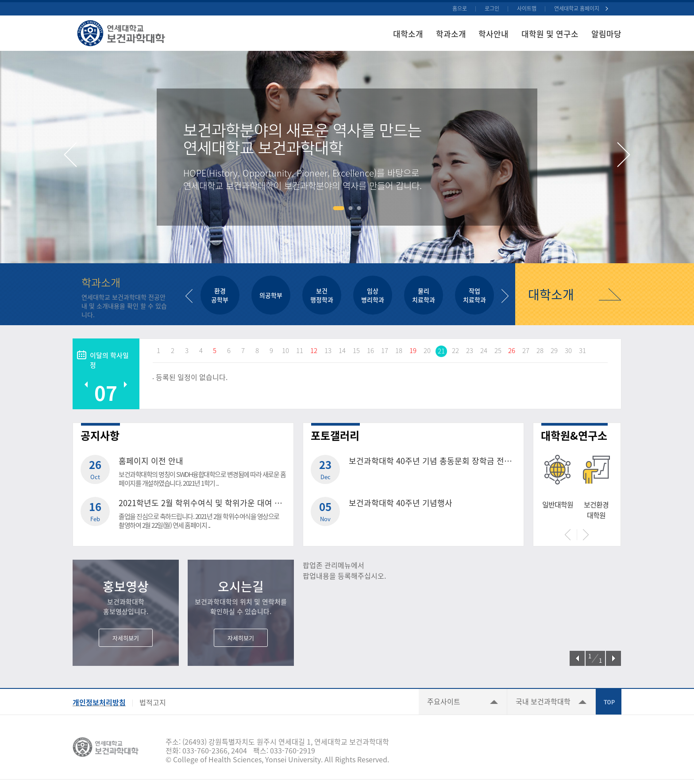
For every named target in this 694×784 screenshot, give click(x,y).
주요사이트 (444, 701)
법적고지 (153, 702)
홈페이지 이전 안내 (151, 461)
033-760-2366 (205, 750)
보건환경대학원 (596, 510)
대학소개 (408, 34)
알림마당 (606, 34)
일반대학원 (558, 504)
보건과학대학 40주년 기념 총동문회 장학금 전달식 (432, 461)
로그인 (492, 8)
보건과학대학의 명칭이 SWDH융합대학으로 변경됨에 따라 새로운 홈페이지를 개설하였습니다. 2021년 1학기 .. (202, 479)
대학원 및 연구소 (550, 34)
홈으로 (460, 8)
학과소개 (451, 34)
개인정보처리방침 (99, 702)
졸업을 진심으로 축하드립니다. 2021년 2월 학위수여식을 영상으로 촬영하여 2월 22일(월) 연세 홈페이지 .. (199, 521)
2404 (239, 750)
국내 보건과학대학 (543, 701)
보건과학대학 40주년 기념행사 (401, 503)
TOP (609, 702)
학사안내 (494, 34)
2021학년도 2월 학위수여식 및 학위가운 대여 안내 (202, 503)
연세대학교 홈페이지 (577, 8)
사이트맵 (527, 8)
